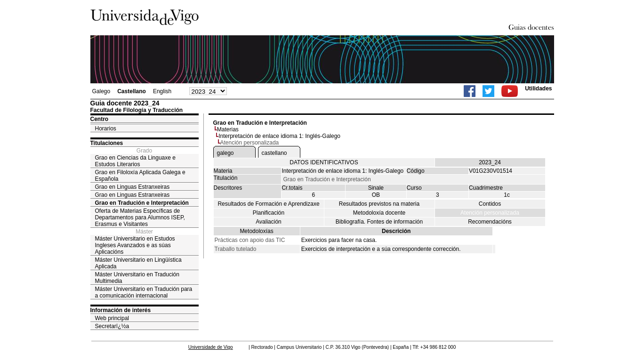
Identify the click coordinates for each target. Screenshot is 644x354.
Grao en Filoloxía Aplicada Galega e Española (140, 176)
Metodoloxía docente (379, 213)
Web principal (112, 318)
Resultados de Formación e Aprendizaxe (268, 204)
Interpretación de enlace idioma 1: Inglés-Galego (279, 136)
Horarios (106, 129)
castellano (274, 153)
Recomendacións (490, 222)
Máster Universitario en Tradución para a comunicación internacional (144, 292)
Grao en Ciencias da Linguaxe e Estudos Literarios (135, 161)
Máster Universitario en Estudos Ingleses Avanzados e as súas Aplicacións (135, 245)
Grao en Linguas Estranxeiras (133, 187)
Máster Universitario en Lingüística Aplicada (138, 263)
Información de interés (121, 310)
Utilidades (538, 88)
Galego (101, 91)
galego (225, 153)
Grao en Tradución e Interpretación (142, 203)
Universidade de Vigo (211, 347)
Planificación (269, 213)
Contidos (490, 204)
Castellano (132, 91)
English (162, 91)
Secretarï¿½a (112, 326)
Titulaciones (107, 143)
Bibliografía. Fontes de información (379, 222)
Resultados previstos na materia (379, 204)
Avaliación (268, 222)
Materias (228, 129)
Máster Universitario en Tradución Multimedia (137, 278)
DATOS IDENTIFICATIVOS (324, 162)
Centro (100, 119)
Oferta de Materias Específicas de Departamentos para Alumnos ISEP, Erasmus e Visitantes (140, 217)
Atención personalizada (490, 213)
